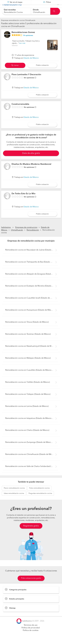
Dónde (36, 10)
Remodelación (33, 236)
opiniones (28, 41)
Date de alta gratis (31, 159)
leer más (22, 49)
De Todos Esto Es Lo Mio (23, 199)
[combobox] (16, 11)
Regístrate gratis (31, 531)
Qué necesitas (10, 10)
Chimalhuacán (17, 236)
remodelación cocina (14, 494)
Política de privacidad (31, 634)
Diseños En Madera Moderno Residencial (31, 170)
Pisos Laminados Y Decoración (26, 80)
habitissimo (6, 233)
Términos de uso (31, 631)
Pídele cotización (42, 71)
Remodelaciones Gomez (23, 38)
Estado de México (31, 64)
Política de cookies (31, 636)
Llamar (15, 71)
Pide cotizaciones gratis (31, 584)
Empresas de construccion (26, 233)
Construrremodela (20, 110)
